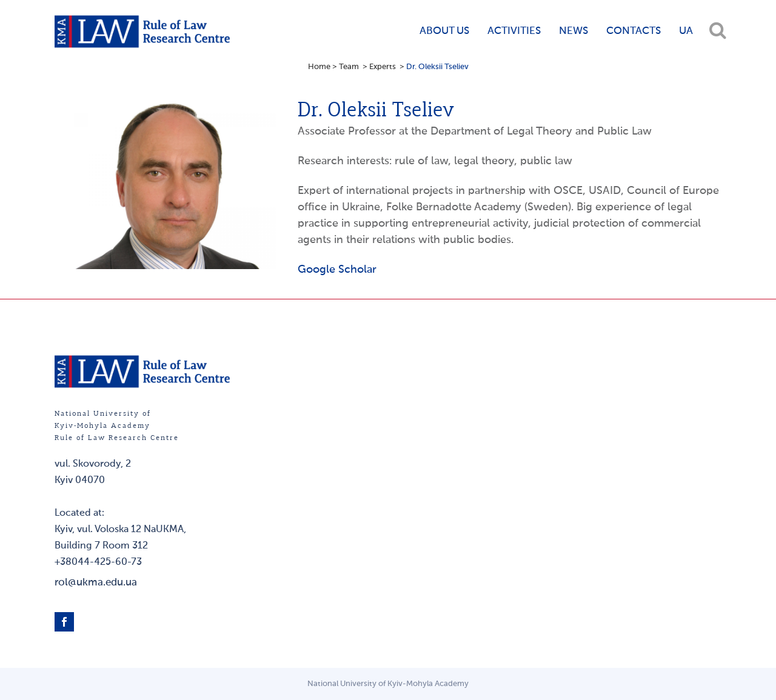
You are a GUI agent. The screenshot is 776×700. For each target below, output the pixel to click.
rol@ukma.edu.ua (96, 583)
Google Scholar (337, 270)
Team (349, 67)
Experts (383, 67)
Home (319, 67)
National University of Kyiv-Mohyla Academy (388, 684)
